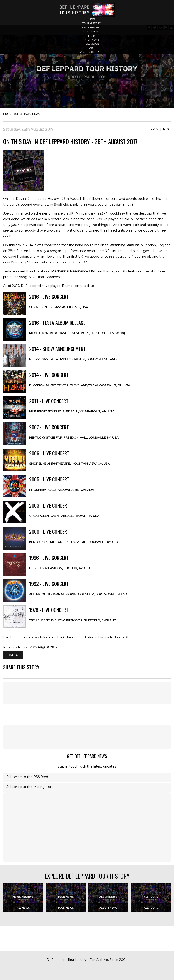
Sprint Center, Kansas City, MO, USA (59, 307)
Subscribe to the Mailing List (29, 787)
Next (167, 129)
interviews (92, 40)
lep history (92, 32)
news (92, 19)
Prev (154, 129)
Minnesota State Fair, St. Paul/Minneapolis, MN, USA (72, 411)
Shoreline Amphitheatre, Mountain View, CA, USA (69, 464)
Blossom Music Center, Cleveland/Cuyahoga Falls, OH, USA (80, 385)
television (92, 44)
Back (13, 655)
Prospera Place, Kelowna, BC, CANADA (62, 490)
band (92, 36)
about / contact (91, 52)
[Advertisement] (87, 737)
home (7, 114)
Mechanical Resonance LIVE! (74, 271)
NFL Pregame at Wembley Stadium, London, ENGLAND (73, 359)
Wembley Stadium (124, 245)
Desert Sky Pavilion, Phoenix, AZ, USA (60, 568)
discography (91, 27)
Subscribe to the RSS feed (27, 777)
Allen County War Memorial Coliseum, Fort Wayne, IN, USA (78, 594)
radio (92, 48)
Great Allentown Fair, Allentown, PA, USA (64, 516)
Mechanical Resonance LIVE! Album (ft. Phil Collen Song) (77, 333)
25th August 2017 (44, 647)
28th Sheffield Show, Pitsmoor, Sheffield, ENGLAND (73, 620)
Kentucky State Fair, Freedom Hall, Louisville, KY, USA (74, 437)
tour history (92, 23)
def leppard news (27, 114)
